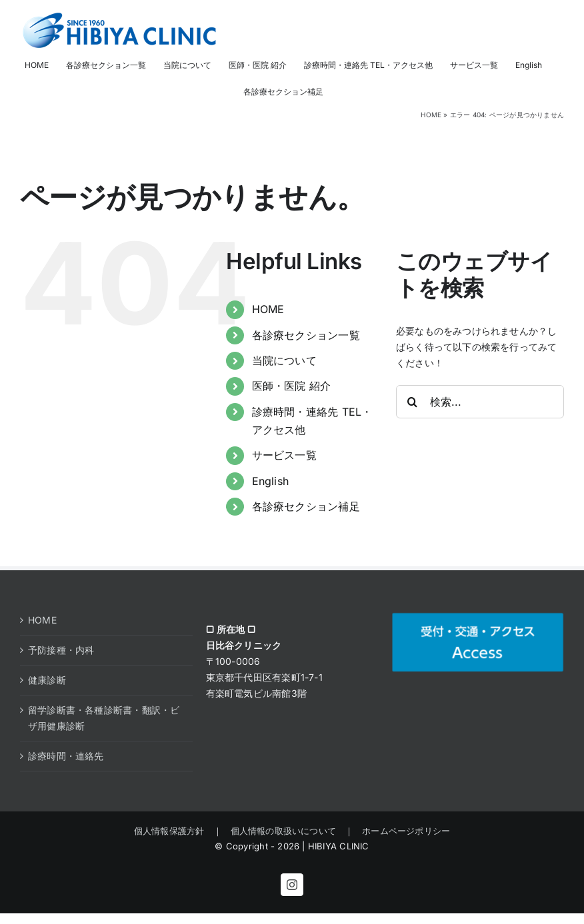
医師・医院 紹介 (292, 386)
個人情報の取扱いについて (284, 831)
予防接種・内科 (61, 650)
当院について (284, 360)
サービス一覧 (284, 455)
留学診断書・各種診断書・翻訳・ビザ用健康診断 (104, 718)
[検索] (413, 402)
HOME (431, 115)
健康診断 (47, 680)
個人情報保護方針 (174, 831)
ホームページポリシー (402, 831)
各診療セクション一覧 (306, 335)
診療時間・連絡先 (66, 756)
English (270, 481)
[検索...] (480, 402)
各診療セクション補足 (306, 506)
